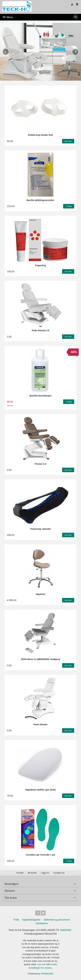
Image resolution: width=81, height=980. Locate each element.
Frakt (16, 920)
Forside (20, 873)
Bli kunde (32, 873)
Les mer (42, 964)
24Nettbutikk (47, 974)
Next (79, 51)
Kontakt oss (59, 873)
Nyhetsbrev (42, 923)
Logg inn (45, 873)
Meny (8, 17)
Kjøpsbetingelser (31, 920)
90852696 (65, 930)
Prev (9, 51)
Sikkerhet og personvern (57, 920)
